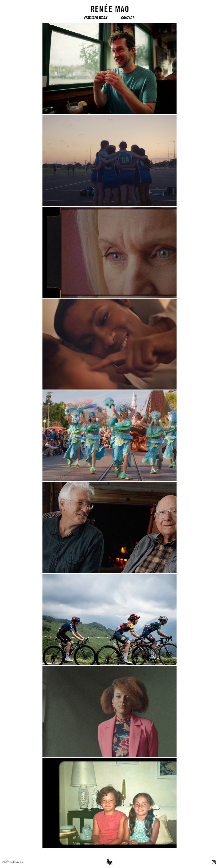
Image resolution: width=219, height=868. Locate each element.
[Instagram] (214, 862)
